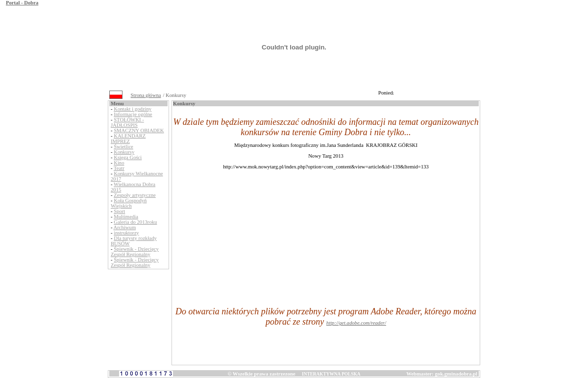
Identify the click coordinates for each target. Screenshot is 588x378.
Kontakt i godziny (133, 109)
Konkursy (124, 152)
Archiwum (125, 227)
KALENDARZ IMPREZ (128, 139)
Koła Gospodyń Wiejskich (129, 203)
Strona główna (146, 95)
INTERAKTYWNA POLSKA (331, 374)
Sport (119, 211)
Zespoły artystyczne (135, 195)
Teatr (119, 168)
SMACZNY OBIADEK (139, 130)
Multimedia (126, 217)
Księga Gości (128, 157)
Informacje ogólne (133, 114)
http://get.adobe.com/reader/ (356, 323)
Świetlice (123, 147)
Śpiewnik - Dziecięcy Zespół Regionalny (135, 252)
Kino (119, 163)
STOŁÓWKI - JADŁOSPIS (127, 122)
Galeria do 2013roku (135, 222)
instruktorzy (126, 233)
